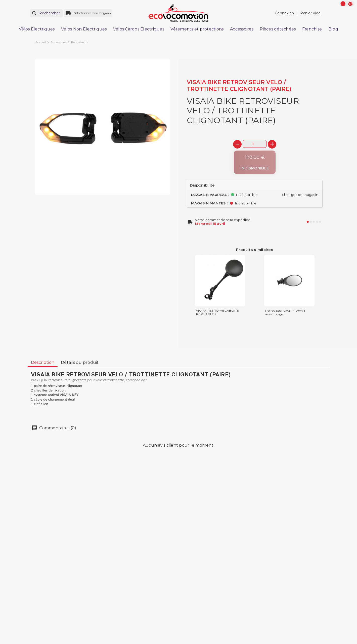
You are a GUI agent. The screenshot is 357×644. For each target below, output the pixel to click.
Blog (333, 29)
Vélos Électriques (37, 29)
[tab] (43, 363)
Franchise (312, 29)
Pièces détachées (278, 29)
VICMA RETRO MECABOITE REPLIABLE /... (217, 312)
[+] (272, 144)
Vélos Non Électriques (84, 29)
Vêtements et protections (197, 29)
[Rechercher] (46, 13)
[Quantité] (255, 144)
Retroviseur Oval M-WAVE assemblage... (285, 312)
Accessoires (242, 29)
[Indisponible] (255, 162)
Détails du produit (80, 362)
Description (43, 362)
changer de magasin (300, 195)
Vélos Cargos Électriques (139, 29)
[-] (237, 144)
